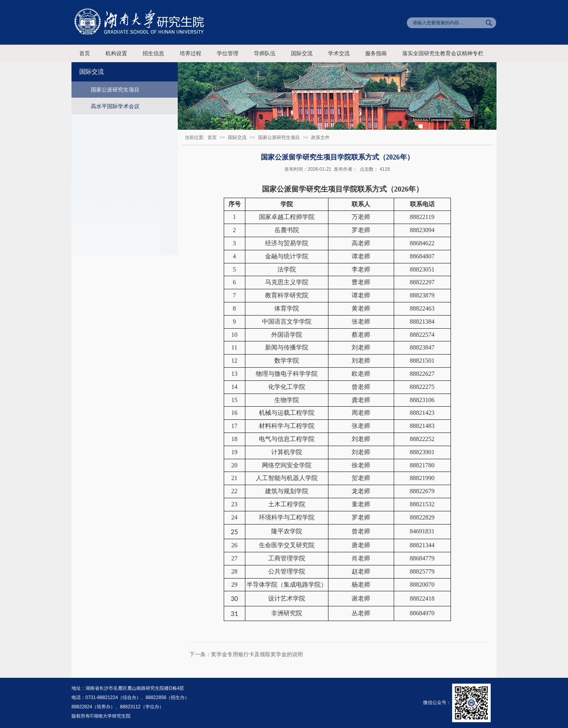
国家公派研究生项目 (115, 90)
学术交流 (339, 53)
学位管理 (228, 53)
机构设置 (116, 53)
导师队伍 (265, 53)
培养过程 (190, 53)
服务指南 (376, 53)
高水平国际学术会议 (115, 106)
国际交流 (302, 53)
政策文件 (320, 137)
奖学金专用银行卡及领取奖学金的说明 (257, 654)
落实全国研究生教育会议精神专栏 (443, 53)
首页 (85, 53)
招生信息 (153, 53)
